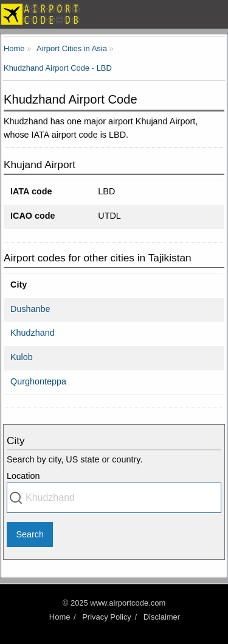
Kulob (22, 357)
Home (60, 617)
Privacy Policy (107, 617)
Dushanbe (30, 309)
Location (23, 476)
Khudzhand (33, 333)
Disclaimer (162, 617)
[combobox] (114, 498)
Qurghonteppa (38, 381)
